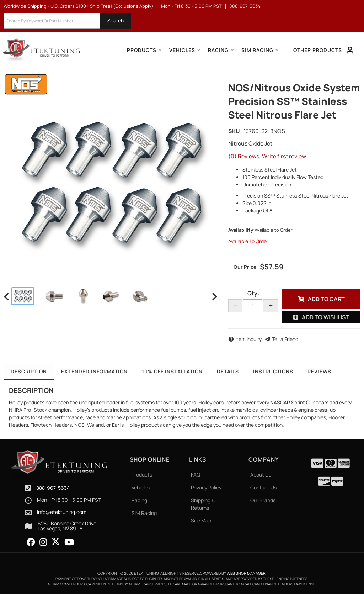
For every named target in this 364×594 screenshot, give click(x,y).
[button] (67, 21)
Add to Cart (326, 299)
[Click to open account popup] (350, 50)
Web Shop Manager (246, 573)
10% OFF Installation (172, 371)
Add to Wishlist (325, 317)
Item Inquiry (248, 339)
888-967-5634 (53, 488)
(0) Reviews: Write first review (267, 156)
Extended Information (94, 371)
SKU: (235, 131)
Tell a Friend (285, 339)
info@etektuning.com (62, 512)
